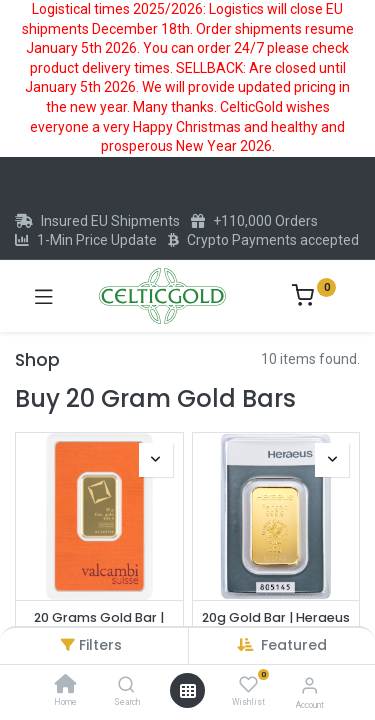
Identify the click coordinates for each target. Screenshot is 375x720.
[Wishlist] (248, 685)
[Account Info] (309, 685)
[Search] (126, 686)
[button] (294, 645)
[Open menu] (188, 691)
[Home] (66, 686)
